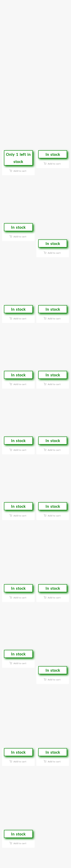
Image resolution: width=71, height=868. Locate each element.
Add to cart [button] (20, 171)
